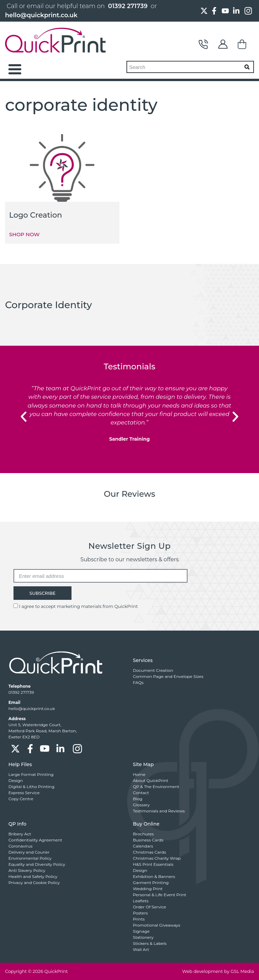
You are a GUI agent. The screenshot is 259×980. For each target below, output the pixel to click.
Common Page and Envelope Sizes (168, 676)
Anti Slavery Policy (27, 870)
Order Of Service (150, 907)
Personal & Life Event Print (160, 895)
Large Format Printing (31, 774)
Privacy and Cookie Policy (34, 883)
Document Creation (153, 670)
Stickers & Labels (150, 943)
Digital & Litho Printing (31, 787)
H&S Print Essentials (153, 864)
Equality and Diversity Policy (37, 864)
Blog (138, 799)
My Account (223, 44)
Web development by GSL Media (218, 971)
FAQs (138, 682)
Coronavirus (20, 846)
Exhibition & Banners (154, 876)
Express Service (24, 793)
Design (16, 780)
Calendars (143, 846)
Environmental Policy (30, 858)
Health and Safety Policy (33, 876)
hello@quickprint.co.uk (41, 15)
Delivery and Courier (29, 852)
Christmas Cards (149, 852)
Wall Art (141, 949)
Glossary (141, 805)
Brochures (143, 834)
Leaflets (141, 901)
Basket (242, 44)
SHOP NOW (24, 234)
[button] (24, 417)
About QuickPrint (151, 780)
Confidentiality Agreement (35, 840)
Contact (203, 44)
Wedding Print (148, 889)
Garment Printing (151, 883)
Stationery (143, 937)
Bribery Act (20, 834)
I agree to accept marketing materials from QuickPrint (78, 606)
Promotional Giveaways (156, 925)
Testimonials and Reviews (159, 811)
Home (139, 774)
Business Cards (148, 840)
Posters (140, 913)
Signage (141, 931)
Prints (139, 919)
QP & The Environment (156, 787)
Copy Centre (21, 799)
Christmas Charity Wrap (157, 858)
